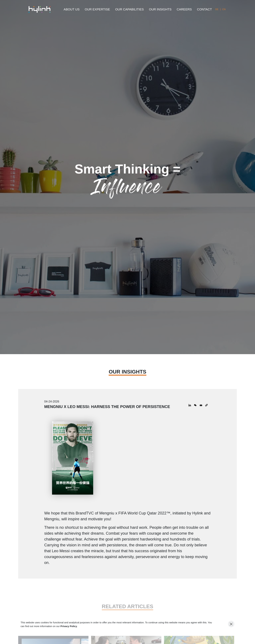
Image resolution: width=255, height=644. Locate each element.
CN (224, 9)
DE (217, 9)
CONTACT (204, 9)
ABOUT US (72, 9)
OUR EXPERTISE (97, 9)
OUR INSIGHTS (160, 9)
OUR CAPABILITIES (129, 9)
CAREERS (184, 9)
